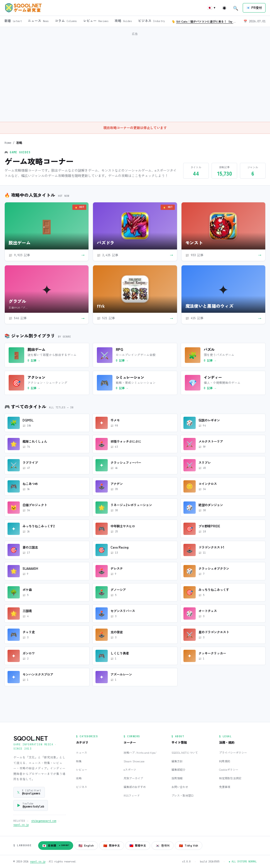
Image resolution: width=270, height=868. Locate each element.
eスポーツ (130, 769)
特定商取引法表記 (230, 778)
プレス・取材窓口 (183, 795)
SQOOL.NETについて (185, 752)
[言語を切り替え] (211, 8)
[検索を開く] (236, 8)
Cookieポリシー (229, 769)
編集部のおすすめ (135, 787)
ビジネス (82, 787)
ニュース (82, 752)
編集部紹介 (178, 769)
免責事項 (225, 787)
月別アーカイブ (133, 778)
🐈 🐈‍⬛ (205, 21)
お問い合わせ (180, 787)
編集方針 (177, 761)
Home (8, 143)
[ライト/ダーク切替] (224, 8)
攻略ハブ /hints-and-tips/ (140, 752)
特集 (79, 761)
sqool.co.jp (21, 825)
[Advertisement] (137, 76)
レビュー (82, 769)
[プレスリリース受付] (254, 8)
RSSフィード (132, 795)
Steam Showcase (134, 761)
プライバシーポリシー (233, 752)
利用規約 (225, 761)
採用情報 (177, 778)
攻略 (79, 778)
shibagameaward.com (44, 821)
